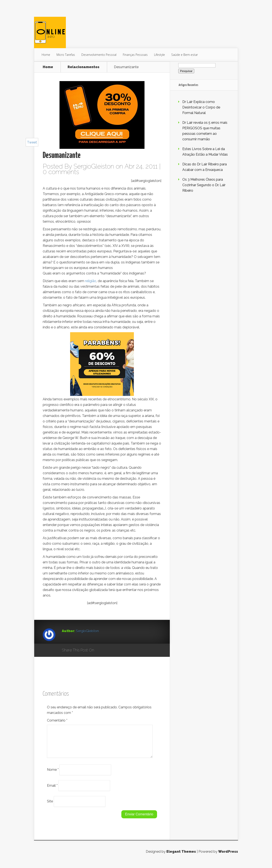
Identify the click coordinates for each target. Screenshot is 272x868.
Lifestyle (159, 55)
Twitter (118, 650)
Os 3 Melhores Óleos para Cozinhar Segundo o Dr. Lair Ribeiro (204, 185)
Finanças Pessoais (135, 55)
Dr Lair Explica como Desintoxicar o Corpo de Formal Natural (201, 107)
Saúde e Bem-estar (185, 55)
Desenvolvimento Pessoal (99, 55)
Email (52, 790)
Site (50, 806)
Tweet (32, 142)
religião (91, 281)
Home (46, 55)
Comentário (57, 720)
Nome (53, 775)
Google (102, 650)
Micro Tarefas (66, 55)
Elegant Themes (181, 857)
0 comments (61, 172)
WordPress (228, 857)
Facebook (110, 650)
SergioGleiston (94, 166)
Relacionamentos (84, 67)
